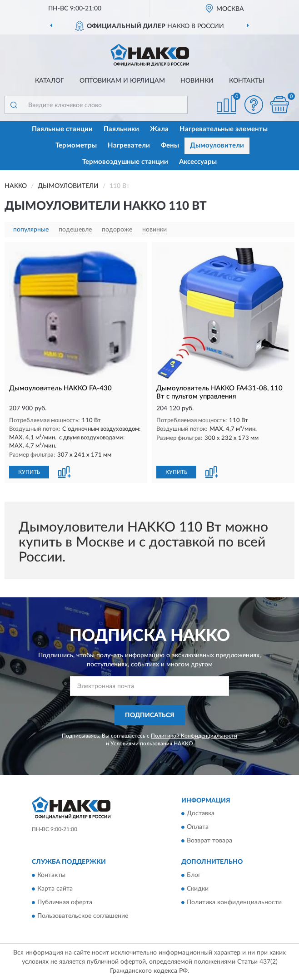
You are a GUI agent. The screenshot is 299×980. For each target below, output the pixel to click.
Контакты (247, 81)
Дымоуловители (217, 145)
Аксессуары (198, 162)
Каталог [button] (50, 81)
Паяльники (121, 129)
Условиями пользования (141, 744)
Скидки (198, 889)
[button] (254, 105)
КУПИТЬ (29, 472)
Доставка (201, 814)
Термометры (76, 145)
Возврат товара (209, 841)
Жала (159, 129)
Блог (194, 875)
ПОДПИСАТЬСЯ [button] (150, 715)
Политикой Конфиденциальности (194, 736)
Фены (170, 145)
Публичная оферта (65, 902)
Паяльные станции (62, 129)
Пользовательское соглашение (83, 916)
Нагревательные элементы (224, 129)
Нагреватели (129, 145)
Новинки (197, 81)
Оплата (198, 827)
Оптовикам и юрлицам (122, 81)
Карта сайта (55, 889)
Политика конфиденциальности (234, 902)
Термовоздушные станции (125, 162)
